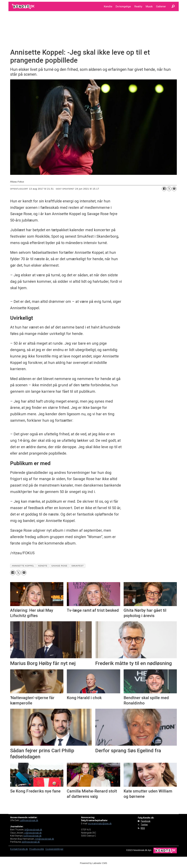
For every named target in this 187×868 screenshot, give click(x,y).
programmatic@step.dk (100, 824)
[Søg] (173, 6)
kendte (43, 566)
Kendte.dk (23, 849)
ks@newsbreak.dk (32, 836)
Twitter (144, 825)
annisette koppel (23, 566)
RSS (143, 828)
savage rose (59, 566)
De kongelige (123, 6)
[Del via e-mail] (174, 189)
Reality (138, 6)
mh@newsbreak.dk (45, 839)
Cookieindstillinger (54, 849)
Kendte (108, 6)
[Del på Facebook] (164, 189)
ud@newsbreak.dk (29, 820)
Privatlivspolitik (37, 849)
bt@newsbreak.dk (33, 830)
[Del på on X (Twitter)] (169, 189)
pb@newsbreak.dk (31, 842)
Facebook (146, 821)
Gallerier (161, 6)
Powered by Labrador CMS (94, 863)
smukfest (77, 566)
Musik (149, 6)
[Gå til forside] (23, 6)
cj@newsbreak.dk (33, 833)
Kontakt (14, 849)
